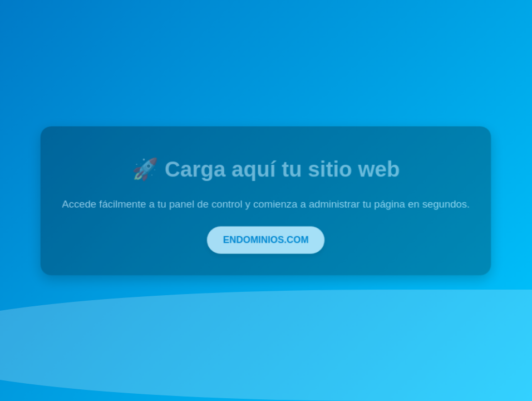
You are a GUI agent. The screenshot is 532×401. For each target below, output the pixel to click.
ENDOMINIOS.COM (266, 239)
